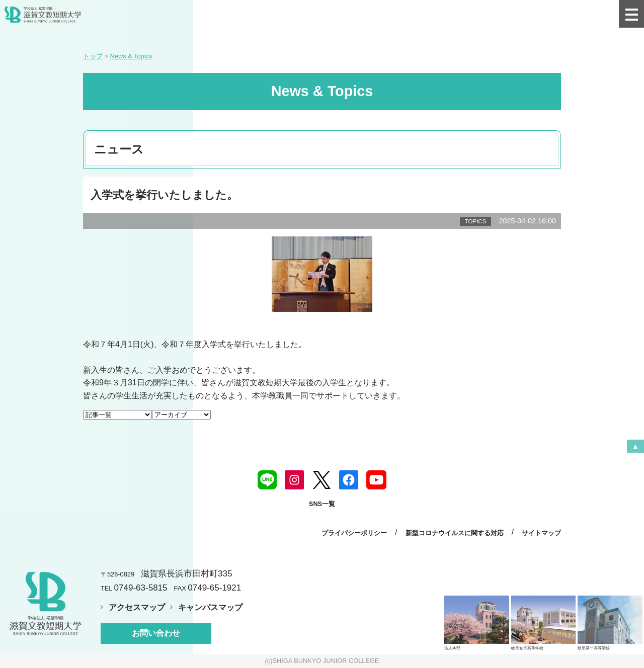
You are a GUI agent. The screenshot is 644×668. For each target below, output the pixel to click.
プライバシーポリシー (354, 533)
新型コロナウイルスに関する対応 (455, 533)
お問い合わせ (156, 633)
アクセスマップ (137, 607)
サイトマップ (541, 533)
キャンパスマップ (210, 607)
